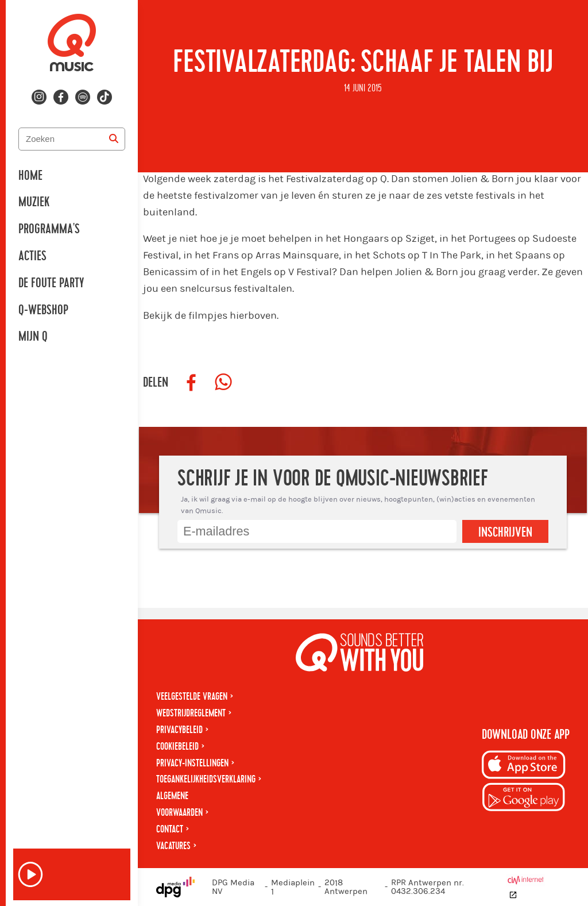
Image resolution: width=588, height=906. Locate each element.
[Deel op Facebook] (191, 383)
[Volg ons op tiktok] (105, 97)
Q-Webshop (43, 310)
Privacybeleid (179, 730)
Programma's (49, 229)
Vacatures (173, 846)
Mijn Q (33, 337)
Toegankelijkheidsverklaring (206, 779)
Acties (32, 256)
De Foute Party (51, 283)
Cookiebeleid (177, 747)
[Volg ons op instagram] (39, 97)
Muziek (34, 202)
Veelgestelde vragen (192, 697)
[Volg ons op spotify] (83, 97)
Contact (170, 829)
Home (30, 176)
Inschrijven (505, 533)
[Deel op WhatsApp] (223, 383)
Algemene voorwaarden (179, 804)
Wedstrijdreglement (191, 713)
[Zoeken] (114, 139)
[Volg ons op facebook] (61, 97)
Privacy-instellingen (192, 763)
